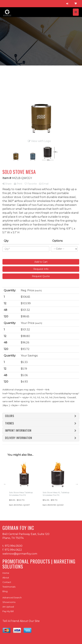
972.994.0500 (14, 546)
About (6, 578)
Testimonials (9, 587)
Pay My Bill (8, 611)
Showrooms (9, 602)
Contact (7, 582)
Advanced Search (12, 597)
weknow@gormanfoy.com (20, 554)
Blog (5, 591)
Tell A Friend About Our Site (21, 621)
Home (6, 573)
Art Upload (8, 607)
